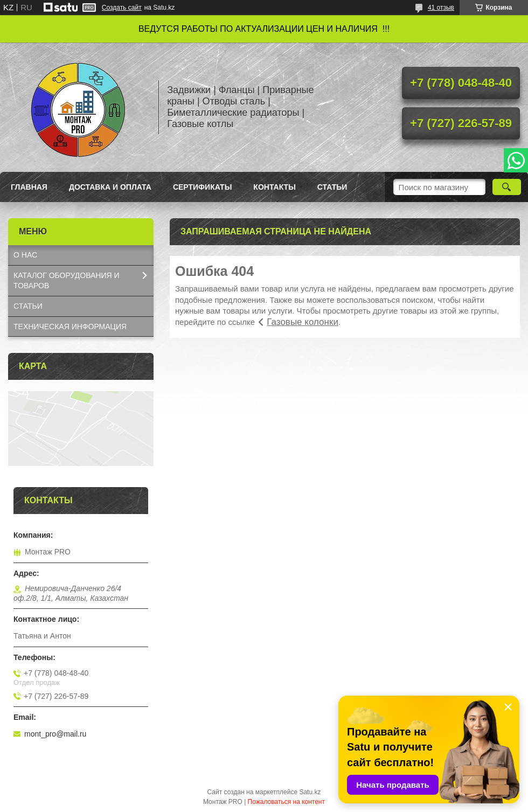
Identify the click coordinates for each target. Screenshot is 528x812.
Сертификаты (202, 187)
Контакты (274, 187)
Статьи (332, 187)
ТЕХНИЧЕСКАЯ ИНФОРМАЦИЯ (70, 327)
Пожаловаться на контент (286, 802)
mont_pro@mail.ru (55, 734)
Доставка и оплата (110, 187)
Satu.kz (310, 792)
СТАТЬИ (28, 306)
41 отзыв (441, 8)
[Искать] (507, 187)
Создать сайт (122, 8)
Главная (29, 187)
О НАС (25, 255)
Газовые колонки (303, 322)
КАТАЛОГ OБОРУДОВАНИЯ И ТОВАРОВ (67, 280)
